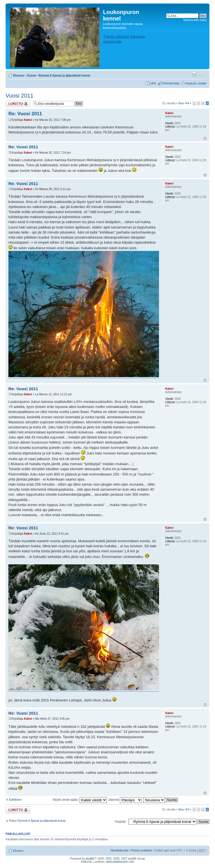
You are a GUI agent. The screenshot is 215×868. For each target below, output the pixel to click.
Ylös (205, 138)
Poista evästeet (141, 850)
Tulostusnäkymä (194, 74)
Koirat (32, 75)
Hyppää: (121, 821)
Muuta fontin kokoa (203, 74)
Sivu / (184, 103)
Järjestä (125, 800)
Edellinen (15, 800)
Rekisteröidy (171, 83)
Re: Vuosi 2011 (25, 114)
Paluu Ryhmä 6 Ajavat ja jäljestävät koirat (37, 821)
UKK (153, 83)
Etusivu (19, 75)
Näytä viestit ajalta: (80, 800)
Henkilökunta (119, 850)
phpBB (90, 859)
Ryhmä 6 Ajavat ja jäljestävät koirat (64, 75)
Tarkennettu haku (195, 20)
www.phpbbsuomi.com (120, 862)
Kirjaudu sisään (196, 83)
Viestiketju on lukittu (18, 104)
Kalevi (28, 120)
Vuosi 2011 (19, 96)
